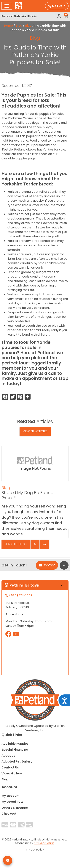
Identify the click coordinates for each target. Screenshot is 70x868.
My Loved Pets (12, 802)
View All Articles (35, 431)
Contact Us (10, 767)
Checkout (9, 814)
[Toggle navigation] (7, 6)
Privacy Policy (35, 850)
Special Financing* (16, 750)
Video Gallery (12, 773)
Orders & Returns (15, 808)
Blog (19, 26)
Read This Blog (16, 544)
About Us (8, 756)
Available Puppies (15, 744)
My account (11, 796)
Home (8, 26)
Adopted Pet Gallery (17, 761)
